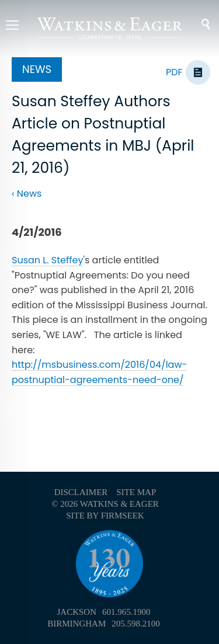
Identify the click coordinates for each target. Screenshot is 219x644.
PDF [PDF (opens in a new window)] (174, 72)
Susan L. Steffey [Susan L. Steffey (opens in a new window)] (47, 260)
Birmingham (77, 624)
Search (198, 25)
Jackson (77, 612)
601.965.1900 (126, 612)
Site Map (136, 492)
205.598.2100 (136, 624)
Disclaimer (81, 492)
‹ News (27, 194)
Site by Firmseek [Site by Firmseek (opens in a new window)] (105, 516)
